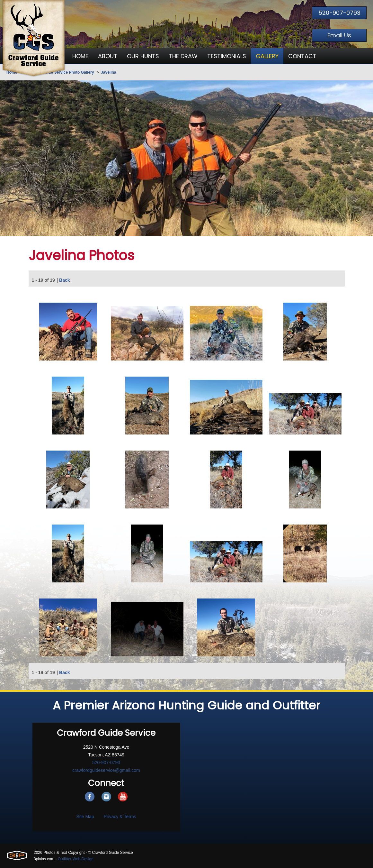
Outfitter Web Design (76, 859)
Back (64, 281)
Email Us (339, 35)
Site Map (85, 817)
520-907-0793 (339, 13)
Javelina (108, 72)
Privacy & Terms (120, 817)
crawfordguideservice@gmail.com (106, 770)
